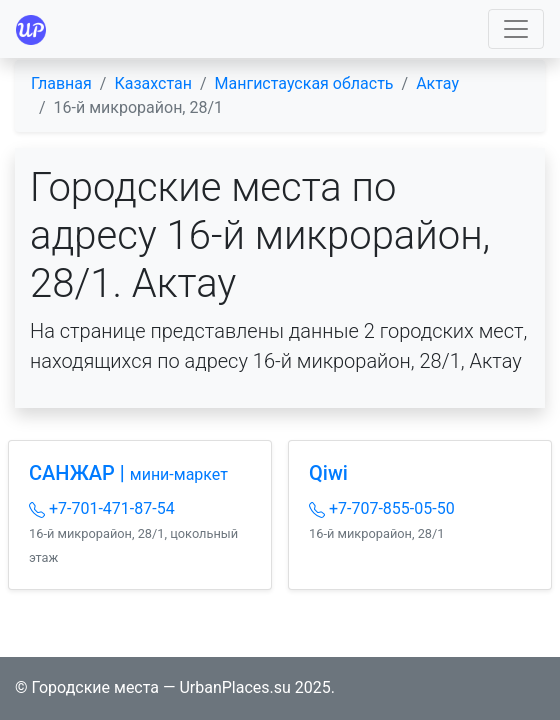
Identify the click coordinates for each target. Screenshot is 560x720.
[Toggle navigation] (516, 29)
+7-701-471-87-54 (102, 508)
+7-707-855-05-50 (382, 508)
